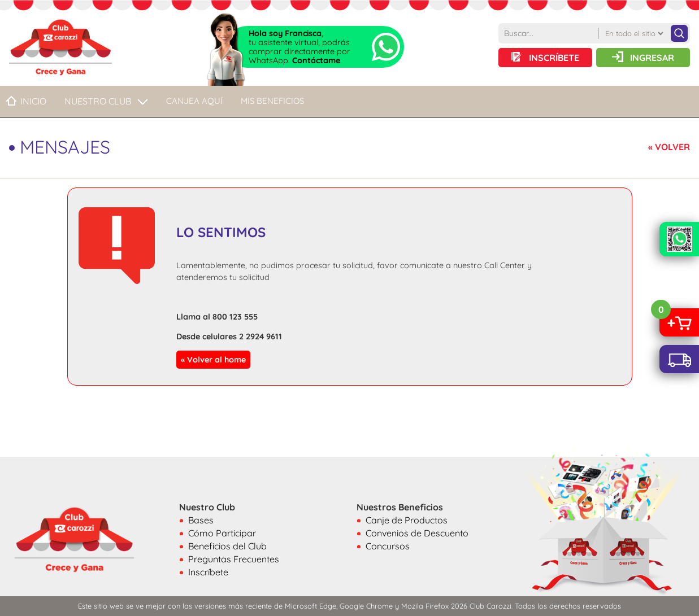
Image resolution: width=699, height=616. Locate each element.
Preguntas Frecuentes (234, 559)
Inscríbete (208, 572)
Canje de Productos (407, 520)
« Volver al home (213, 360)
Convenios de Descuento (417, 533)
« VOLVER (669, 147)
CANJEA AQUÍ (194, 101)
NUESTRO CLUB (98, 101)
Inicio (33, 101)
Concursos (388, 546)
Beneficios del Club (227, 546)
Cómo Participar (222, 533)
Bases (201, 520)
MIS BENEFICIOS (272, 101)
